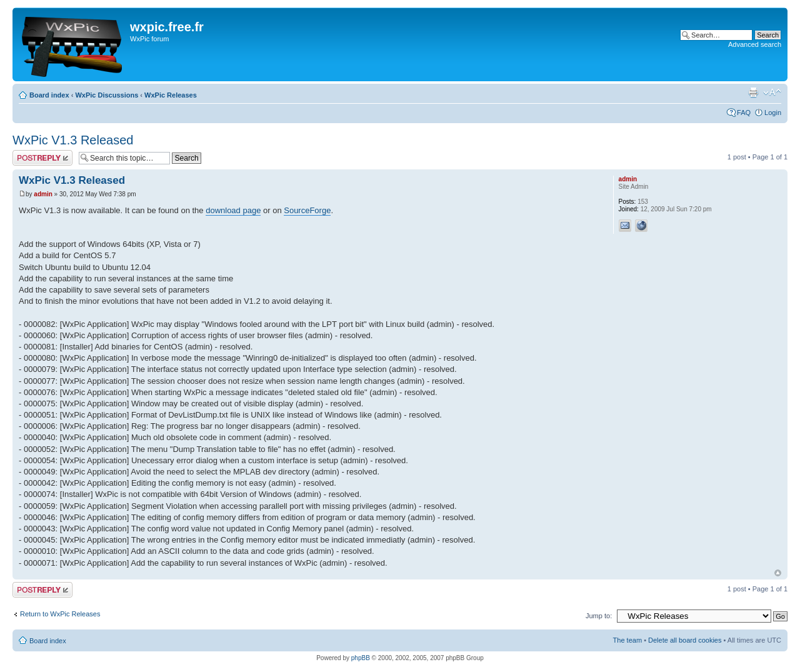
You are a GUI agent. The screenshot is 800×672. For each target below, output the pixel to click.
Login (773, 113)
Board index (49, 95)
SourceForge (307, 210)
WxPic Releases (171, 95)
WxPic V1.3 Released (73, 140)
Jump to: (599, 616)
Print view (753, 93)
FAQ (744, 113)
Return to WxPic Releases (60, 614)
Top (778, 573)
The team (627, 640)
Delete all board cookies (685, 640)
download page (233, 210)
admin (43, 194)
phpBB (361, 658)
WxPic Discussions (107, 95)
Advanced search (755, 44)
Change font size (772, 93)
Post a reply (42, 158)
